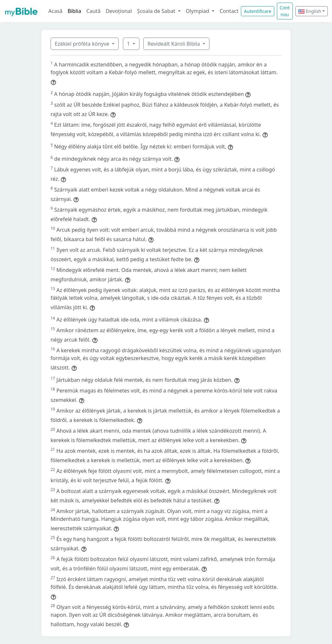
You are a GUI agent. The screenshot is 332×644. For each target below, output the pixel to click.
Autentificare (257, 11)
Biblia (75, 11)
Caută (93, 11)
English (310, 11)
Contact (229, 11)
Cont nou (285, 11)
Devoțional (119, 11)
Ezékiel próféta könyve (83, 44)
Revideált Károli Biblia (174, 44)
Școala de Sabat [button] (157, 11)
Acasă (55, 11)
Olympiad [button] (198, 11)
